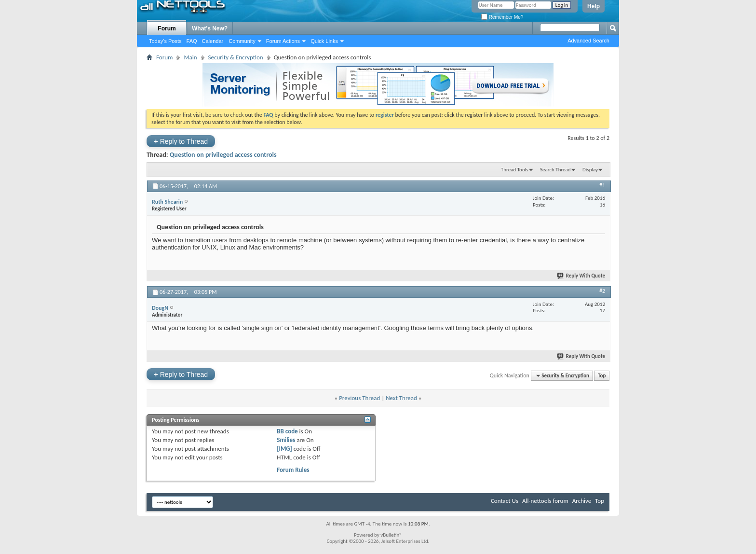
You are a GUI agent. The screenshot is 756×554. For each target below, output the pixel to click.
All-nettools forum (545, 501)
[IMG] (284, 449)
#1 (602, 185)
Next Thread (401, 398)
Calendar (213, 41)
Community (242, 41)
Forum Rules (293, 470)
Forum (167, 28)
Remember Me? (502, 17)
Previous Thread (359, 398)
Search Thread (555, 170)
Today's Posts (165, 41)
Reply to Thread (181, 141)
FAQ (192, 41)
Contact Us (505, 501)
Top (602, 376)
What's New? (210, 28)
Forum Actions (283, 41)
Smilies (286, 440)
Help (594, 6)
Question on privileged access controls (223, 155)
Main (190, 57)
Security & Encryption (236, 57)
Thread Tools (515, 170)
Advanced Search (588, 41)
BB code (287, 431)
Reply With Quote (581, 276)
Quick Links (324, 41)
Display (590, 170)
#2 (602, 291)
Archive (582, 501)
